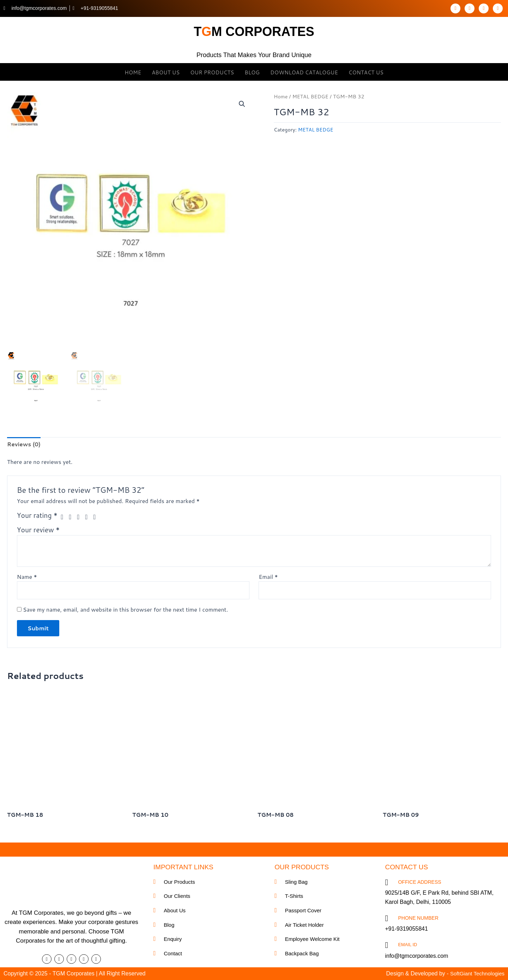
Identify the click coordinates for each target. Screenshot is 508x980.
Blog (252, 72)
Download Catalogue (304, 72)
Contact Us (366, 72)
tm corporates (254, 30)
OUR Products (212, 72)
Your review (38, 530)
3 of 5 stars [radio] (81, 517)
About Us (166, 72)
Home (133, 72)
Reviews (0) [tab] (24, 444)
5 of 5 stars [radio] (98, 517)
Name (27, 577)
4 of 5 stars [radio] (89, 517)
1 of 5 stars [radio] (64, 517)
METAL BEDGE (311, 96)
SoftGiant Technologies (476, 973)
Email (268, 577)
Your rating (37, 516)
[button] (242, 104)
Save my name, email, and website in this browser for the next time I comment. (125, 610)
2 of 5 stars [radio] (72, 517)
